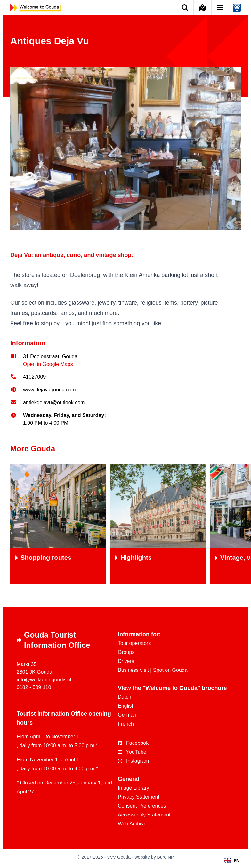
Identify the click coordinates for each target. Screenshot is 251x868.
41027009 (34, 377)
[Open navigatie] (220, 8)
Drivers (126, 661)
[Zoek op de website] (185, 8)
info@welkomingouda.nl (44, 680)
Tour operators (134, 643)
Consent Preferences (142, 806)
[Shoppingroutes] (58, 524)
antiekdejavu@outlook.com (54, 402)
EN (232, 860)
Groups (126, 652)
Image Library (134, 788)
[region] (125, 524)
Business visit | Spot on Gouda (153, 670)
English (126, 706)
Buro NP (166, 857)
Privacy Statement (139, 797)
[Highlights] (158, 524)
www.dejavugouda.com (49, 390)
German (127, 715)
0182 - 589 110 (34, 687)
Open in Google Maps (48, 364)
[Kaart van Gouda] (203, 8)
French (126, 724)
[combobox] (232, 860)
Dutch (125, 697)
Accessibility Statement (144, 815)
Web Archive (132, 824)
